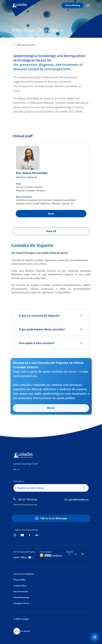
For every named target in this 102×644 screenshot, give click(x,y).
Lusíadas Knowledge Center (26, 464)
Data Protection (21, 591)
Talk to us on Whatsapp (54, 518)
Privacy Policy (19, 580)
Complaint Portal (21, 603)
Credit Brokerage (21, 597)
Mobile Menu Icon (88, 5)
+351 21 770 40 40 (27, 500)
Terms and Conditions (24, 574)
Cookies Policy (20, 586)
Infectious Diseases (26, 177)
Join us (16, 469)
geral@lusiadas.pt (79, 500)
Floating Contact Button (95, 637)
